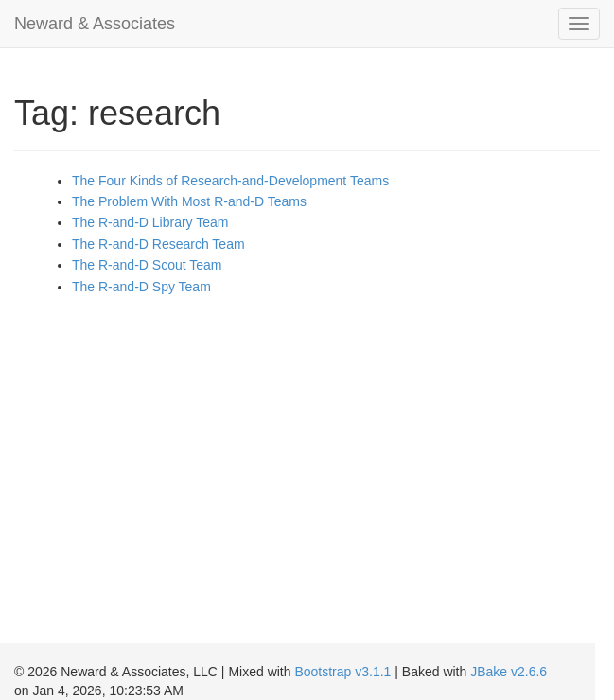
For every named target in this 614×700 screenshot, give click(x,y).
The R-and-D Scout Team (147, 265)
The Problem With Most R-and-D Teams (189, 201)
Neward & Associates (95, 24)
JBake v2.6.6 (509, 672)
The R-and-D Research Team (158, 244)
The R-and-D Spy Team (141, 287)
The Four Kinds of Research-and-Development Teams (230, 181)
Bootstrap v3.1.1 (342, 672)
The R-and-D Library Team (150, 222)
